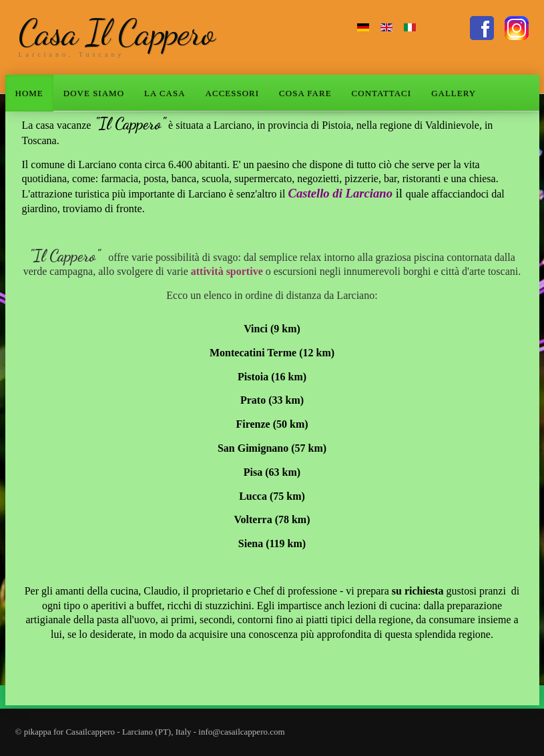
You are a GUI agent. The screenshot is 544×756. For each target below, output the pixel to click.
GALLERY (454, 93)
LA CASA (165, 93)
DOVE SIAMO (94, 93)
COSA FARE (305, 93)
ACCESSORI (233, 93)
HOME (29, 93)
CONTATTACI (382, 93)
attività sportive (227, 271)
